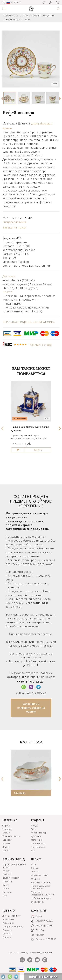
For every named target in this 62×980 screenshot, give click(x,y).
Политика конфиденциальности (43, 893)
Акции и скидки (39, 875)
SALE (34, 865)
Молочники (37, 840)
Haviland (7, 874)
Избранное (8, 923)
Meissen (7, 871)
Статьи (35, 868)
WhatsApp (38, 930)
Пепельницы (38, 843)
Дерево (6, 847)
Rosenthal (7, 881)
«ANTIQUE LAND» (10, 16)
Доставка (9, 276)
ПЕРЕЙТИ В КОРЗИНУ (43, 977)
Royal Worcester (11, 878)
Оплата (7, 292)
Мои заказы (8, 919)
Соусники (20, 793)
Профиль (7, 930)
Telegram (38, 935)
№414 (28, 20)
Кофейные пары (14, 20)
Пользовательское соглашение (41, 887)
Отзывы (35, 872)
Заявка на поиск (14, 228)
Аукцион (36, 879)
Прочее (6, 851)
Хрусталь (7, 829)
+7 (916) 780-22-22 (30, 682)
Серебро (7, 840)
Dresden (16, 123)
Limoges (7, 892)
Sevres (6, 889)
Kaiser (6, 885)
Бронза (6, 843)
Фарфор (6, 826)
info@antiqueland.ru (42, 926)
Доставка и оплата (41, 882)
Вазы (34, 829)
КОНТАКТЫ (39, 911)
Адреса (36, 916)
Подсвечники (38, 847)
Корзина (7, 934)
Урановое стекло (11, 836)
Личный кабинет (11, 916)
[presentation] (2, 427)
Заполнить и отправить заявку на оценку (31, 708)
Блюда (34, 826)
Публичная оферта (41, 898)
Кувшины (36, 836)
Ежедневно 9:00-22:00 (44, 939)
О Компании (38, 902)
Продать (7, 937)
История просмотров (13, 927)
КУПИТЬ (38, 450)
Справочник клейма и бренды (14, 866)
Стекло (6, 833)
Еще (33, 851)
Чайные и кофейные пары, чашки (39, 16)
